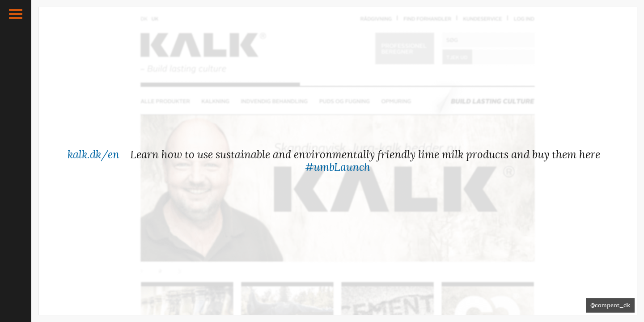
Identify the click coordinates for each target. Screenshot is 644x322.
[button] (16, 14)
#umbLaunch (338, 167)
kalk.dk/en (93, 155)
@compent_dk (610, 305)
